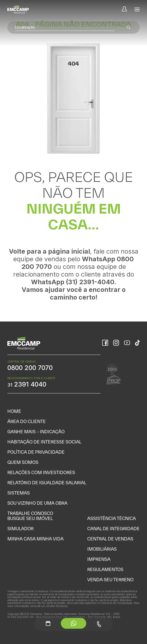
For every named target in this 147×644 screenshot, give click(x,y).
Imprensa (99, 559)
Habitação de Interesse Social (44, 442)
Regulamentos (105, 569)
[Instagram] (116, 343)
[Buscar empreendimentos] (129, 27)
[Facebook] (105, 343)
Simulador (20, 529)
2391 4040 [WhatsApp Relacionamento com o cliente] (27, 384)
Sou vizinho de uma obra (37, 503)
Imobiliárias (102, 549)
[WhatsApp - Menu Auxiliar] (73, 623)
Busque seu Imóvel (30, 518)
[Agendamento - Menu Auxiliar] (48, 623)
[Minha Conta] (124, 9)
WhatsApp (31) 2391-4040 (73, 282)
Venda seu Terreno (110, 580)
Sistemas (19, 493)
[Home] (18, 9)
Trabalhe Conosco (30, 513)
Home (14, 411)
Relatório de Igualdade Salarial (47, 483)
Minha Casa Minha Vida (35, 539)
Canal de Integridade (113, 529)
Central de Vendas (110, 539)
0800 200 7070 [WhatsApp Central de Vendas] (30, 368)
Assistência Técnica (112, 518)
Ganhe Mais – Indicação (36, 432)
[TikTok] (137, 343)
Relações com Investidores (41, 472)
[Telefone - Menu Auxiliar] (99, 624)
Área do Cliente (27, 421)
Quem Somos (23, 462)
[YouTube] (127, 343)
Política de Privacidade (36, 452)
